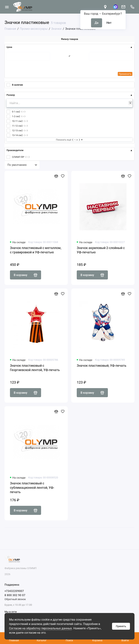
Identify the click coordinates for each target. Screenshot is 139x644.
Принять (121, 626)
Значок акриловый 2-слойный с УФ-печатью (101, 250)
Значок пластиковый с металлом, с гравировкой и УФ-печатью (36, 250)
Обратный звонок (15, 599)
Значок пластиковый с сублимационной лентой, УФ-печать (32, 488)
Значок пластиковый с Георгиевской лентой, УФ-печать (35, 368)
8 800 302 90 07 (15, 595)
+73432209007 (14, 591)
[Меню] (7, 7)
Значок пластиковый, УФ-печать (102, 366)
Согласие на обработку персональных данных (40, 628)
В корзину (26, 275)
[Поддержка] (132, 7)
